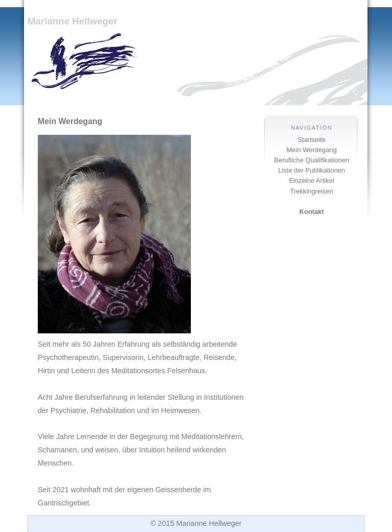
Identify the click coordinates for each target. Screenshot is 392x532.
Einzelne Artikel (312, 180)
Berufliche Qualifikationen (312, 160)
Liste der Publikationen (312, 170)
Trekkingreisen (311, 191)
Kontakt (311, 212)
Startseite (312, 140)
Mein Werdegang (311, 150)
